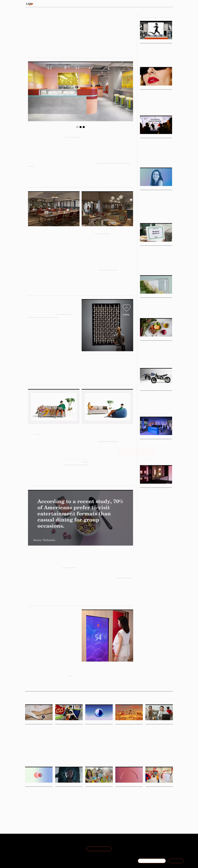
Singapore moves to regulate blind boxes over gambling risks (97, 793)
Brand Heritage (133, 756)
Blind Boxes (98, 813)
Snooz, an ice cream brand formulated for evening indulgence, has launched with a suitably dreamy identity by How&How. (38, 746)
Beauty (142, 109)
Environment (74, 813)
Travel (117, 756)
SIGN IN (176, 861)
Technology (150, 410)
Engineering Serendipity (155, 490)
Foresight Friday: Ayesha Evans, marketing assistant (67, 730)
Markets (144, 88)
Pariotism (95, 750)
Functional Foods (43, 754)
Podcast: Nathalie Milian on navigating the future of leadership (155, 196)
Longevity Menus (150, 343)
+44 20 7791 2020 (154, 849)
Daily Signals (31, 723)
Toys (92, 813)
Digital (159, 816)
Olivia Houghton (74, 41)
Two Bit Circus (69, 566)
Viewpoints (123, 4)
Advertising (65, 813)
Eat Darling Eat (73, 136)
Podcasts (144, 188)
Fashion (149, 109)
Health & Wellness (146, 60)
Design (155, 109)
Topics (108, 4)
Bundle (37, 433)
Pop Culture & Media (159, 268)
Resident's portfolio (108, 440)
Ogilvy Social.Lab (64, 313)
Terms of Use (56, 843)
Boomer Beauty (149, 92)
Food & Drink (144, 360)
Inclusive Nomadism (108, 269)
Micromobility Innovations (156, 393)
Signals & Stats (45, 4)
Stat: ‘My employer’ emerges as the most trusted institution (128, 793)
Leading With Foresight (154, 216)
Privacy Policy (56, 846)
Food (27, 754)
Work (164, 216)
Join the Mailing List (99, 849)
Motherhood (155, 760)
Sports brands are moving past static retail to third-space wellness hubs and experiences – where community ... (153, 54)
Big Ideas (144, 42)
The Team (30, 846)
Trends (81, 4)
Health (148, 760)
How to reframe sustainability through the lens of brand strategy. (156, 306)
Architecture (150, 458)
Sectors (95, 4)
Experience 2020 (124, 577)
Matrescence (164, 760)
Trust (122, 815)
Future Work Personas (153, 442)
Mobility (143, 410)
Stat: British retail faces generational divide (36, 793)
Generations (34, 813)
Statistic (102, 750)
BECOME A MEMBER (152, 861)
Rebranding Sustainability (156, 300)
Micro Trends (146, 339)
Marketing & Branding (158, 310)
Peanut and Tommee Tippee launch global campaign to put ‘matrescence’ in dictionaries (158, 734)
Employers (128, 815)
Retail (155, 60)
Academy (140, 4)
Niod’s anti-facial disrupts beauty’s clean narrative (69, 793)
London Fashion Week (68, 750)
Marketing (124, 756)
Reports (153, 4)
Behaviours (66, 4)
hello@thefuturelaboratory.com (159, 852)
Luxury (142, 268)
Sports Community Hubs (155, 46)
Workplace (158, 458)
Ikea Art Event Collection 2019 (43, 316)
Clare (85, 461)
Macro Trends (147, 296)
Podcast (142, 216)
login (170, 4)
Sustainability (145, 310)
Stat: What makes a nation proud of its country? (97, 730)
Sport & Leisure (164, 60)
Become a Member (34, 849)
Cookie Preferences (59, 849)
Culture (88, 750)
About (28, 843)
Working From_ (102, 232)
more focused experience (76, 464)
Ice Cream (33, 754)
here (70, 675)
